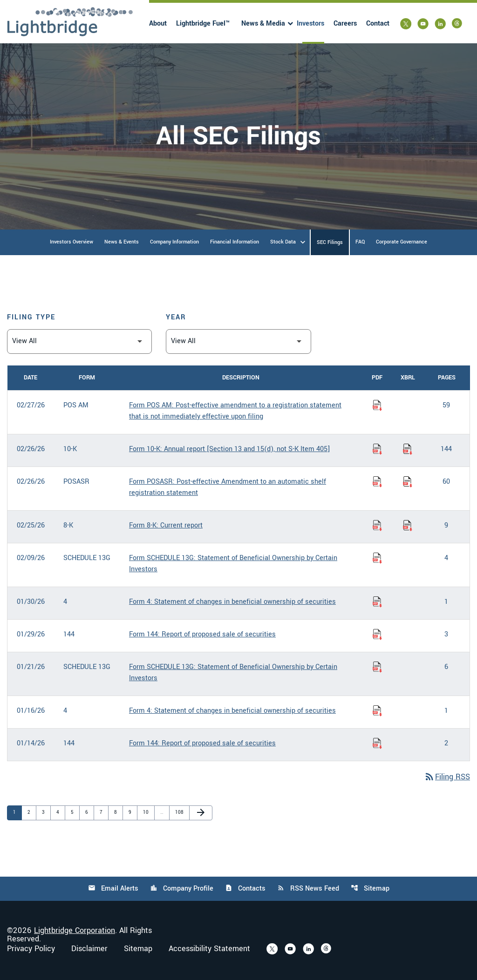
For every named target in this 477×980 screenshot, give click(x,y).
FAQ (360, 242)
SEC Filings (330, 242)
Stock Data (283, 242)
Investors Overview (72, 242)
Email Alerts (113, 889)
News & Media (263, 24)
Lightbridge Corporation (75, 930)
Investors (310, 24)
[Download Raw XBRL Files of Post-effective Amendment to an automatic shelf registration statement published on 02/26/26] (408, 482)
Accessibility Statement (209, 949)
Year (176, 317)
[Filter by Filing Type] (79, 341)
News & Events (122, 242)
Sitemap (370, 889)
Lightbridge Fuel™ (203, 24)
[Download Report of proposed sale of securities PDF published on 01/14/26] (377, 743)
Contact (378, 24)
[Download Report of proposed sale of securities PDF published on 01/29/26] (377, 635)
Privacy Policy (31, 949)
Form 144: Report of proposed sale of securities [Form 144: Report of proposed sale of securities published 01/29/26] (202, 634)
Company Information (174, 242)
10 (148, 812)
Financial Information (235, 242)
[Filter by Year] (238, 341)
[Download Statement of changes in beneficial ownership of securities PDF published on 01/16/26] (377, 711)
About (158, 24)
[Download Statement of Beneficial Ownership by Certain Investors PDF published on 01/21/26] (377, 667)
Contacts (245, 889)
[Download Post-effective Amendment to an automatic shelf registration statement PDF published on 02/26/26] (377, 482)
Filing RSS (447, 777)
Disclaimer (89, 949)
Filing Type (31, 317)
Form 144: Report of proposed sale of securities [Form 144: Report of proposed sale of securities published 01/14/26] (202, 743)
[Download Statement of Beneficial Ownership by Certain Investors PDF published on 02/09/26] (377, 558)
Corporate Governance (402, 242)
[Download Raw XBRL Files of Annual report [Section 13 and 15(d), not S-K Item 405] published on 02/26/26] (408, 449)
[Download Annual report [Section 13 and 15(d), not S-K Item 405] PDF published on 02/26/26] (377, 449)
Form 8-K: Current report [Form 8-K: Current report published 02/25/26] (166, 525)
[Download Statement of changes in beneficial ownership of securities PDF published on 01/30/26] (377, 602)
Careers (345, 24)
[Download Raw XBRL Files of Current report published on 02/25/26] (408, 526)
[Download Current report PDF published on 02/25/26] (377, 526)
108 (180, 812)
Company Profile (182, 889)
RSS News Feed (308, 889)
